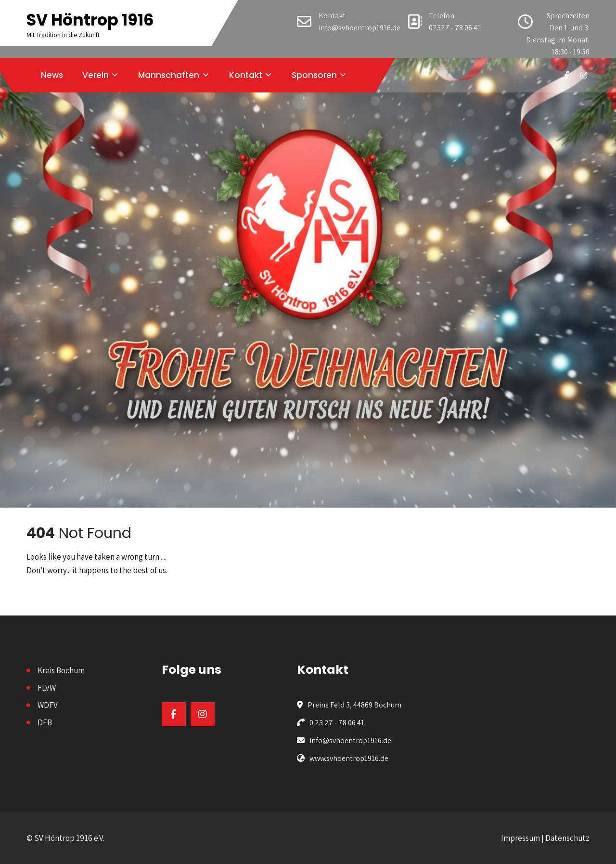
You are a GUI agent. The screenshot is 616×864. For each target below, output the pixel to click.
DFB (45, 722)
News (52, 75)
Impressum (520, 838)
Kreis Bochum (61, 670)
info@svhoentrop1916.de (359, 28)
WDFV (48, 705)
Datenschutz (567, 838)
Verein (96, 75)
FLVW (47, 688)
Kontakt (246, 75)
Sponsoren (314, 75)
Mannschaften (169, 75)
